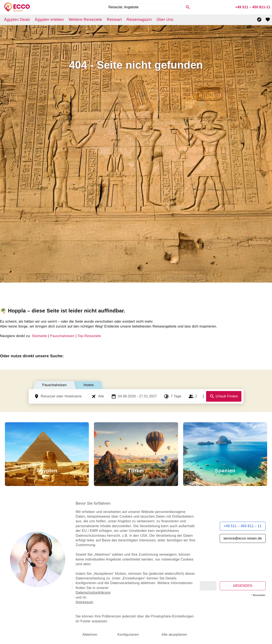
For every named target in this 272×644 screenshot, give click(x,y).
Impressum (91, 598)
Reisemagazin (139, 20)
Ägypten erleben (49, 20)
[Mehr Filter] (203, 396)
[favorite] (268, 20)
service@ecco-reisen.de (243, 538)
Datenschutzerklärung (99, 590)
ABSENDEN (243, 586)
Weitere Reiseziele (85, 20)
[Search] (188, 7)
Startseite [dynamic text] (40, 336)
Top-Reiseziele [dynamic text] (89, 336)
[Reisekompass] (259, 20)
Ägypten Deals (17, 20)
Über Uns (165, 20)
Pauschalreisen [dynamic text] (62, 336)
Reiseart (114, 20)
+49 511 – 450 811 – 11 (243, 526)
